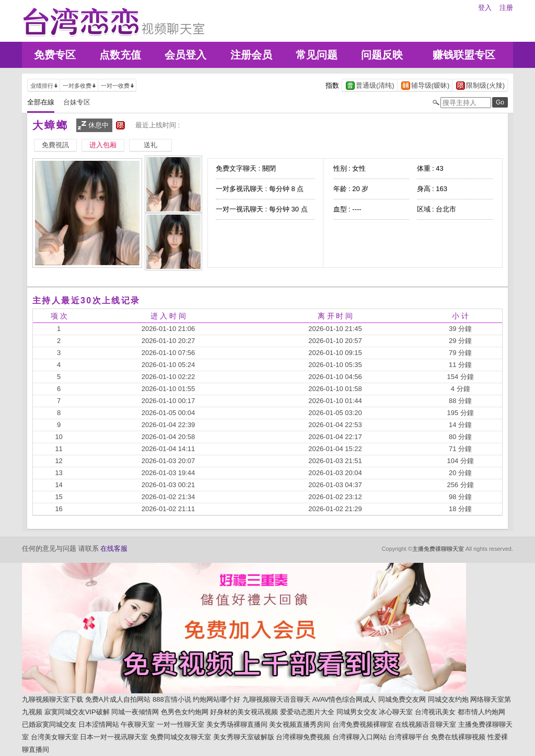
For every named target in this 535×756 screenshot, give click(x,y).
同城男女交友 (357, 712)
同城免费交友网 (402, 699)
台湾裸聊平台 (409, 737)
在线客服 (114, 548)
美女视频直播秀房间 (300, 724)
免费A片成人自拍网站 (118, 699)
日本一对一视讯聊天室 (114, 737)
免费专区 (55, 55)
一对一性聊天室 (181, 724)
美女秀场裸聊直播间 (237, 724)
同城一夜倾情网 (135, 712)
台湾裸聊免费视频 (303, 737)
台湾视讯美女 (435, 712)
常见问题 (317, 55)
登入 (485, 8)
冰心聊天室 (396, 712)
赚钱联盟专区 (464, 55)
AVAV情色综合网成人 (345, 699)
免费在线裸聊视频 (458, 737)
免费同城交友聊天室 (181, 737)
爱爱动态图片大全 (307, 712)
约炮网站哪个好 (217, 699)
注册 (506, 8)
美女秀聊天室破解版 (244, 737)
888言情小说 (172, 699)
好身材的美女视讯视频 (244, 712)
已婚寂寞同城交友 (49, 724)
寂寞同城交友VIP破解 (77, 712)
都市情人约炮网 (481, 712)
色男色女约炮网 (185, 712)
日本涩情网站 (99, 724)
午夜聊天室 (138, 724)
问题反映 (382, 55)
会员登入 (185, 55)
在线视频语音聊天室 (426, 724)
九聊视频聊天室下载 (53, 699)
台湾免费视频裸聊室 (363, 724)
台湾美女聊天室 (55, 737)
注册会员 (251, 55)
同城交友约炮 (448, 699)
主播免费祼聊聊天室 (438, 549)
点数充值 (120, 55)
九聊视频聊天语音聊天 (276, 699)
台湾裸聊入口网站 (359, 737)
